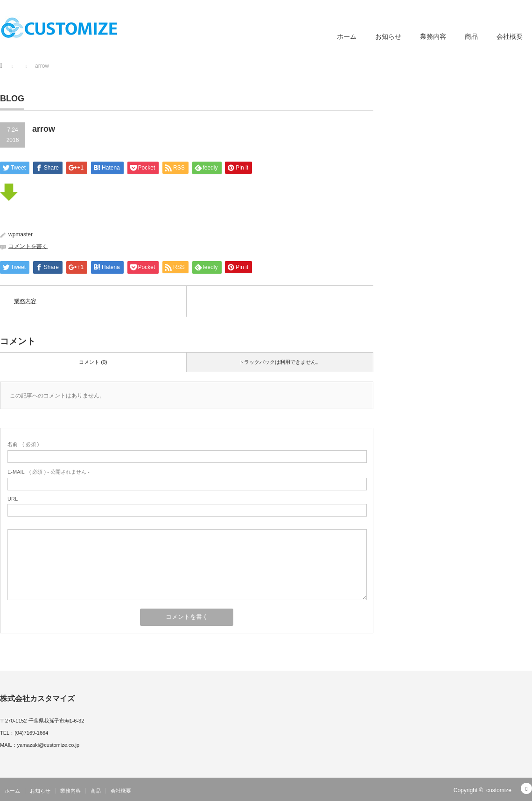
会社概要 (510, 36)
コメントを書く (28, 246)
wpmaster (21, 234)
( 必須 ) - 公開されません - (49, 472)
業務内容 (433, 36)
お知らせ (388, 36)
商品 (471, 36)
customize (499, 790)
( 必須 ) (23, 444)
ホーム (347, 36)
